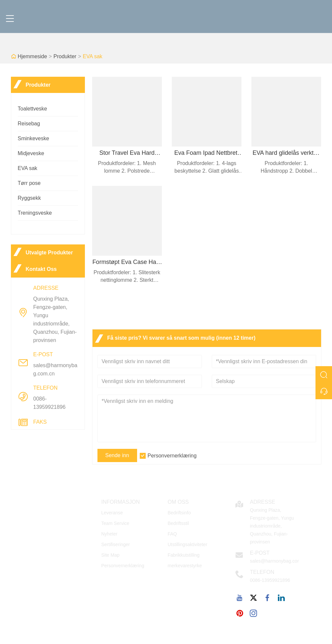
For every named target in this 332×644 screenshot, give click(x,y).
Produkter (65, 56)
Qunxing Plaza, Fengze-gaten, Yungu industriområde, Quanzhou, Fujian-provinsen (55, 320)
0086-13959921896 (50, 403)
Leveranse (112, 513)
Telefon (262, 572)
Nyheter (110, 534)
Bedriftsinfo (179, 513)
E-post (260, 553)
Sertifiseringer (116, 544)
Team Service (115, 523)
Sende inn (117, 455)
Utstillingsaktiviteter (188, 544)
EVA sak (92, 56)
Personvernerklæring (172, 456)
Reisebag (29, 124)
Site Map (111, 555)
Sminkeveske (34, 138)
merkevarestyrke (185, 566)
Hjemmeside (33, 56)
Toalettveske (33, 109)
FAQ (172, 534)
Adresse (263, 502)
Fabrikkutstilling (184, 555)
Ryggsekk (29, 198)
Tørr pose (29, 183)
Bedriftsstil (179, 523)
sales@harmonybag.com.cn (55, 369)
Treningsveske (35, 213)
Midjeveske (31, 153)
